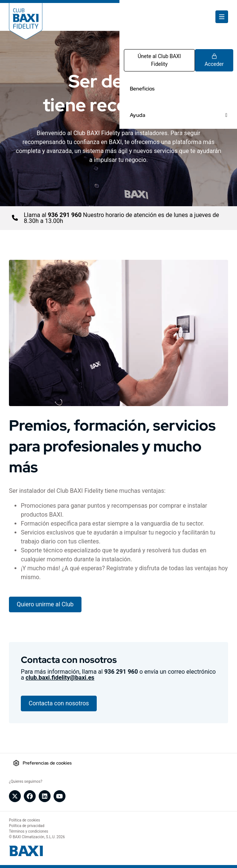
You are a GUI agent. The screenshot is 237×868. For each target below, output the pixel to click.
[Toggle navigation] (222, 17)
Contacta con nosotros (59, 703)
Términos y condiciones (28, 831)
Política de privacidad (27, 826)
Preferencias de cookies (47, 763)
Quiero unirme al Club (45, 604)
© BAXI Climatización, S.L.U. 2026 (37, 837)
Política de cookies (25, 820)
